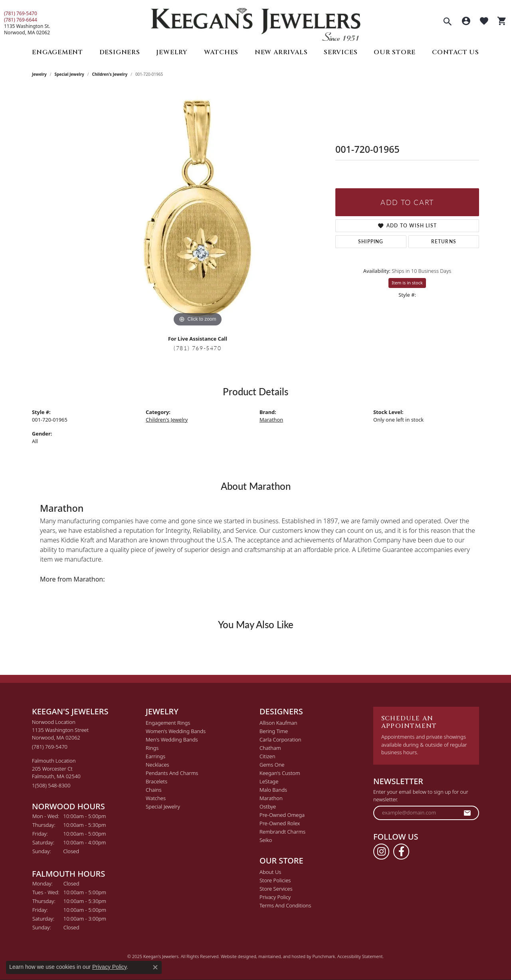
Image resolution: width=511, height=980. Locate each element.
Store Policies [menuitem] (275, 880)
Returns (444, 242)
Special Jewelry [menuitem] (163, 806)
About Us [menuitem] (270, 872)
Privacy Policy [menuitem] (275, 897)
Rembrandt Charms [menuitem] (282, 832)
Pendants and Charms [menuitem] (172, 773)
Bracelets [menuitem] (156, 781)
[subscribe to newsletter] (467, 813)
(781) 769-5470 (21, 14)
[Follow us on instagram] (381, 852)
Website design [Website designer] (236, 956)
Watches (221, 52)
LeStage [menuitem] (269, 781)
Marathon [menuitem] (271, 798)
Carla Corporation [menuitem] (280, 739)
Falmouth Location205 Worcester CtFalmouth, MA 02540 (56, 773)
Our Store (395, 52)
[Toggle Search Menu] (448, 22)
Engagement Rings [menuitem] (168, 723)
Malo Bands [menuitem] (273, 790)
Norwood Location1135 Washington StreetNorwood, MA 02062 (60, 734)
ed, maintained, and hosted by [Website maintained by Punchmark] (282, 956)
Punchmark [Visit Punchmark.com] (324, 956)
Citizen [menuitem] (267, 756)
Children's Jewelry (110, 74)
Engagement (57, 52)
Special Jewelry (69, 74)
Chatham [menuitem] (270, 748)
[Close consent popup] (155, 967)
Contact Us (456, 52)
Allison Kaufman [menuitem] (278, 723)
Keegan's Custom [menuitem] (280, 773)
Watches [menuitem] (156, 798)
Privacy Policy (109, 967)
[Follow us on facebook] (401, 852)
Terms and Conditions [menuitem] (285, 905)
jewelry (39, 74)
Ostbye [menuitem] (268, 806)
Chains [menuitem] (154, 790)
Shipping (371, 242)
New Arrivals (281, 52)
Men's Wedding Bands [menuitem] (172, 739)
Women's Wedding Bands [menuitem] (176, 731)
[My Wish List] (484, 22)
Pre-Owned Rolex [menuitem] (280, 823)
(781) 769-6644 (21, 20)
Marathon (271, 420)
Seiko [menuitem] (266, 840)
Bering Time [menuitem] (274, 731)
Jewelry (172, 52)
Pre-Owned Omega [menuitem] (282, 815)
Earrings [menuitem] (155, 756)
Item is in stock (407, 283)
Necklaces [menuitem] (157, 765)
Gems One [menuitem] (272, 765)
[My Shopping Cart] (502, 22)
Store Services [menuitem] (276, 889)
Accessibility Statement (360, 956)
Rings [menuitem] (152, 748)
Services (341, 52)
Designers (120, 52)
